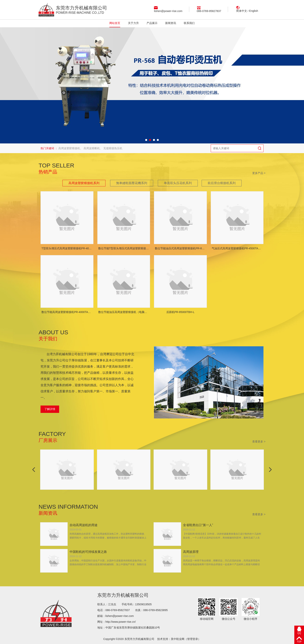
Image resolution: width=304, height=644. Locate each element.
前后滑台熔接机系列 (222, 183)
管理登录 (193, 639)
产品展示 (152, 23)
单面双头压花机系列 (178, 183)
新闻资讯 (171, 23)
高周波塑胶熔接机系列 (84, 183)
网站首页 (115, 23)
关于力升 (133, 23)
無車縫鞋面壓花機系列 (132, 183)
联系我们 (189, 23)
